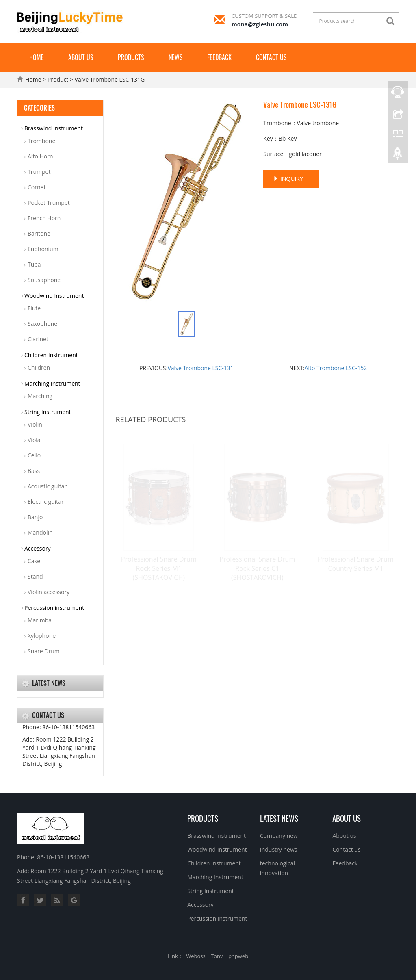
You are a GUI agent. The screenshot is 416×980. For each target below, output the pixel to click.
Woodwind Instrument (54, 296)
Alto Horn (40, 156)
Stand (35, 576)
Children (39, 367)
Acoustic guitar (47, 486)
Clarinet (38, 339)
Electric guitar (46, 502)
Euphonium (43, 249)
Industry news (279, 849)
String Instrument (48, 412)
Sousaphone (44, 280)
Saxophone (42, 324)
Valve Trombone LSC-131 (200, 368)
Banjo (35, 517)
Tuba (34, 264)
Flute (34, 308)
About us (81, 57)
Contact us (271, 57)
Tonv (217, 956)
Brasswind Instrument (54, 128)
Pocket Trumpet (49, 203)
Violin (35, 424)
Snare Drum (44, 651)
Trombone (41, 141)
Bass (34, 471)
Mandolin (40, 532)
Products (131, 57)
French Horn (44, 218)
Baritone (39, 233)
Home (37, 57)
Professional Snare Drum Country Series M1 (356, 564)
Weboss (196, 956)
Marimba (40, 620)
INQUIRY (288, 179)
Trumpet (39, 172)
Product (58, 79)
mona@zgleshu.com (260, 24)
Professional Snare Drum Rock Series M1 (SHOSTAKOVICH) (159, 568)
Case (34, 561)
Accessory (38, 548)
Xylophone (42, 636)
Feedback (219, 57)
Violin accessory (49, 592)
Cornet (37, 187)
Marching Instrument (52, 383)
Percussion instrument (54, 608)
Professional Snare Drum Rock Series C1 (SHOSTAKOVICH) (257, 568)
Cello (34, 455)
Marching (40, 396)
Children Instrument (51, 355)
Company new (279, 836)
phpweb (238, 956)
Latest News (279, 818)
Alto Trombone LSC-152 (336, 368)
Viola (34, 440)
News (176, 57)
